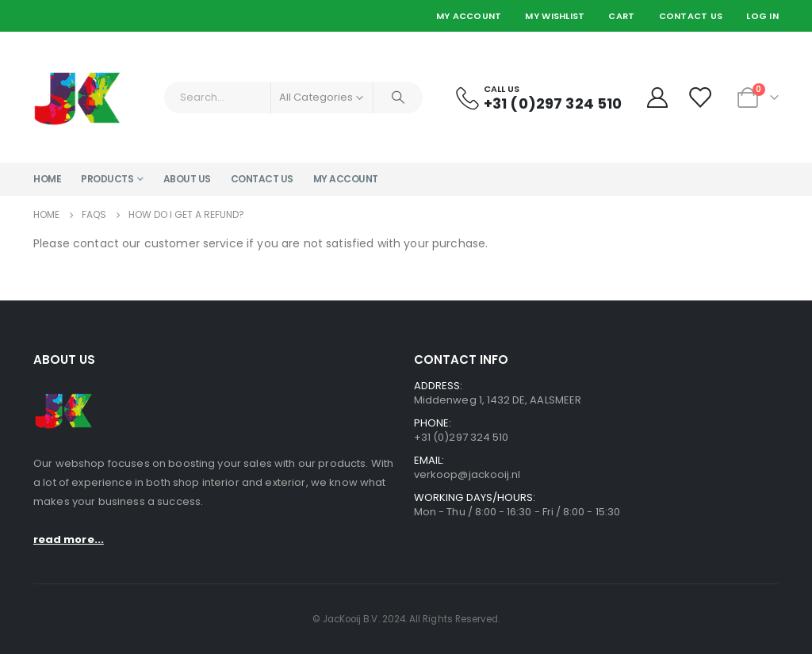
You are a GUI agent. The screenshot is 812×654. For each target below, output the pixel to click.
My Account (469, 16)
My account (346, 179)
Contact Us (691, 16)
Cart (621, 16)
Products (107, 179)
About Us (187, 179)
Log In (762, 16)
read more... (69, 539)
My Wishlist (555, 16)
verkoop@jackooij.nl (467, 474)
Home (47, 179)
